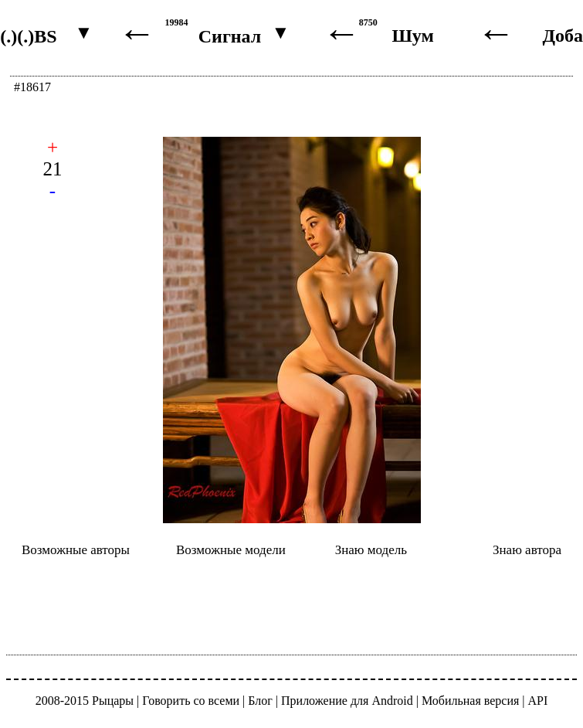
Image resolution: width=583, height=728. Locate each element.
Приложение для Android (347, 701)
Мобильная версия (470, 701)
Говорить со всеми (191, 701)
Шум (413, 36)
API (538, 701)
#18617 (32, 87)
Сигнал (230, 36)
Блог (260, 701)
